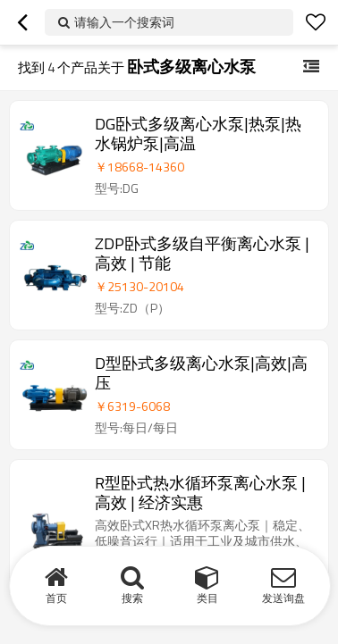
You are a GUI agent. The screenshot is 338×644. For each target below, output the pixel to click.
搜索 (132, 598)
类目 (207, 598)
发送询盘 (283, 598)
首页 (56, 598)
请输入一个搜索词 (124, 22)
